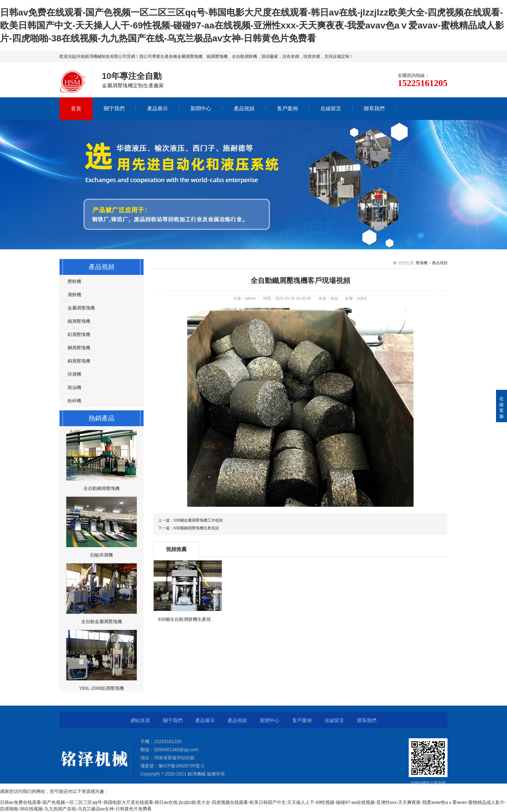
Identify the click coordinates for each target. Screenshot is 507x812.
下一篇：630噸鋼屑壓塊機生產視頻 (189, 528)
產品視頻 (244, 108)
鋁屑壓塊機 (79, 334)
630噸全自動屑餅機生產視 (184, 619)
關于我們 (114, 108)
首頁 (76, 108)
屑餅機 (74, 295)
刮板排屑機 (102, 555)
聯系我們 (374, 108)
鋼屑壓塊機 (79, 348)
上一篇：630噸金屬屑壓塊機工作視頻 (190, 520)
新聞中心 (201, 108)
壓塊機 (422, 263)
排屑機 (74, 374)
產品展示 (157, 108)
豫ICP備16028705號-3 (181, 766)
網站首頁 (140, 720)
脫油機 (74, 387)
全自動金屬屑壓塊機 (102, 622)
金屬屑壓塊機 (81, 308)
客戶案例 (287, 108)
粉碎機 (74, 401)
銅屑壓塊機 (79, 361)
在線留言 (331, 108)
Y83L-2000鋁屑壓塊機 (102, 688)
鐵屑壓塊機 (79, 321)
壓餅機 (74, 281)
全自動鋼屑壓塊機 (102, 488)
